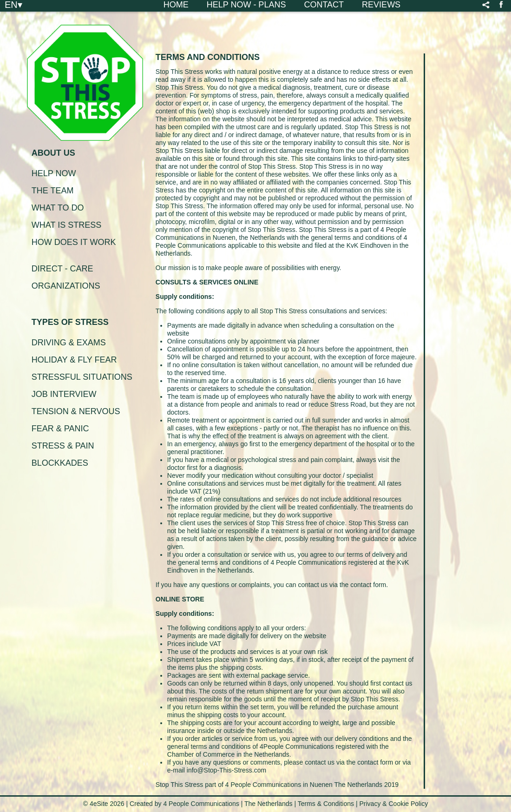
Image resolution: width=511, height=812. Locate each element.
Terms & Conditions (327, 804)
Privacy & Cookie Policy (393, 804)
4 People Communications (201, 804)
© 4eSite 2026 (104, 804)
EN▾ (13, 4)
